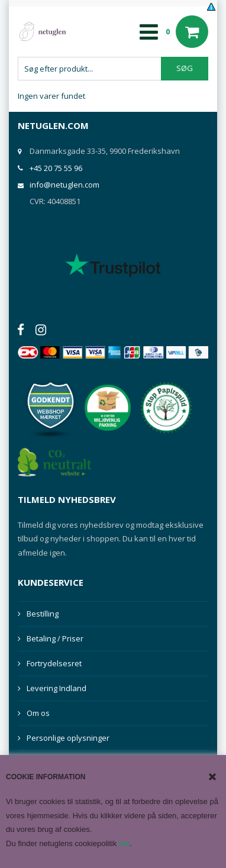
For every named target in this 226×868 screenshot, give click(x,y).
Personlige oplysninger (68, 738)
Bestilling (43, 614)
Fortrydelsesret (54, 663)
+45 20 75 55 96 (56, 168)
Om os (38, 713)
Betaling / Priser (55, 638)
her (124, 843)
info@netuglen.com (64, 185)
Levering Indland (56, 688)
